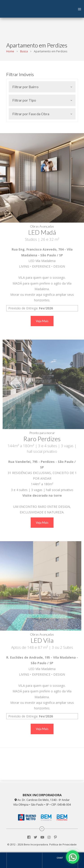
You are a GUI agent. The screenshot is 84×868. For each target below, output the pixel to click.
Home (10, 51)
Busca (24, 51)
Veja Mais (42, 321)
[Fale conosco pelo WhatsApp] (73, 857)
